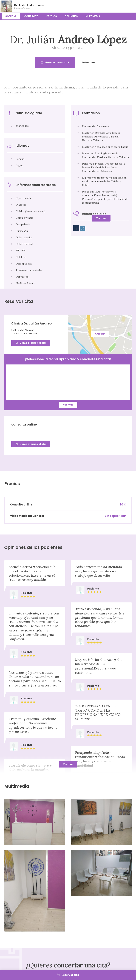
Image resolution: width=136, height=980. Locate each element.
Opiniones (71, 16)
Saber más (100, 62)
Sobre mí (11, 16)
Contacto (31, 16)
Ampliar (100, 334)
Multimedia (93, 16)
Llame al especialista (31, 343)
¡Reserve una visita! (67, 62)
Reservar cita (68, 975)
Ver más (101, 218)
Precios (52, 16)
